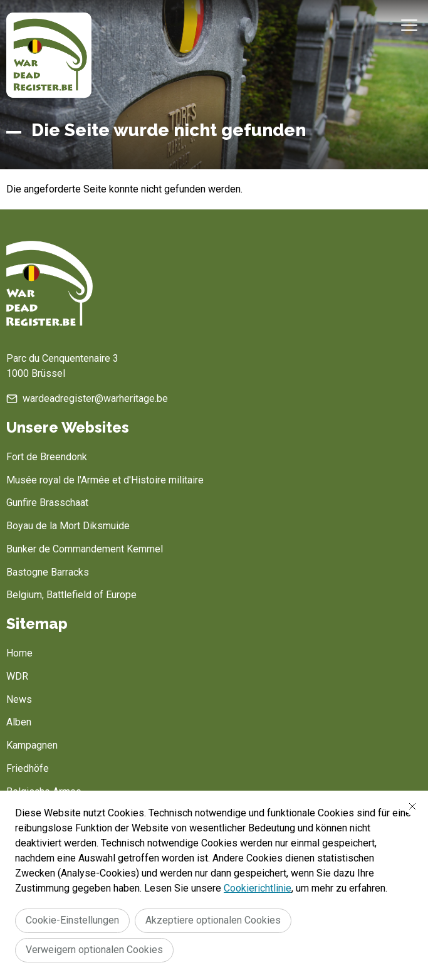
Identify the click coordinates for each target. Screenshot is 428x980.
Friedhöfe (28, 768)
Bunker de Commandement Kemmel (85, 549)
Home (19, 653)
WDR (17, 676)
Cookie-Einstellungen (72, 920)
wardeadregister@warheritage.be (95, 398)
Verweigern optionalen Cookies (94, 950)
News (19, 699)
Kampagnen (32, 745)
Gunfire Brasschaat (47, 503)
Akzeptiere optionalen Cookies (213, 920)
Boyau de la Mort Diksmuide (68, 526)
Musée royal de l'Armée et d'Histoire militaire (105, 480)
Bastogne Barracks (48, 572)
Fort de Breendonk (47, 457)
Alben (19, 722)
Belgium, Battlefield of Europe (71, 595)
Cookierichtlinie (258, 888)
